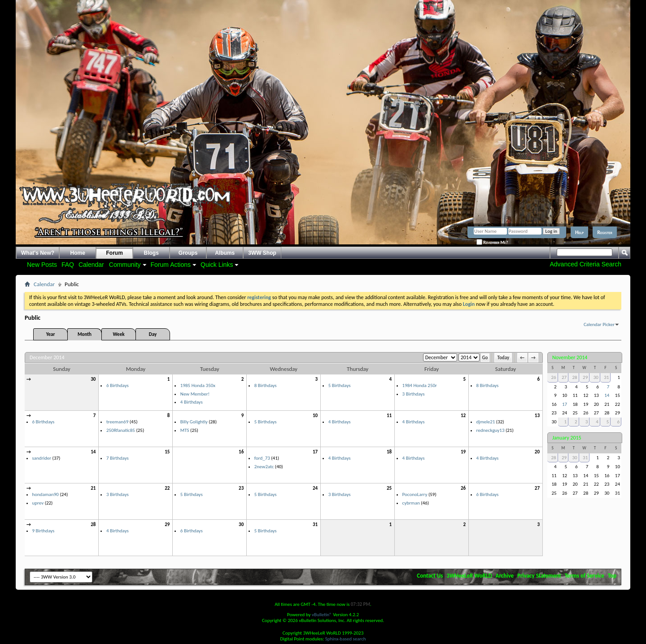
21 (93, 488)
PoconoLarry (415, 494)
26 (463, 488)
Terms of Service (585, 576)
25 (389, 488)
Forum (115, 253)
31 (315, 524)
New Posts (42, 265)
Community (125, 265)
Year (51, 334)
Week (119, 334)
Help (579, 232)
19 (463, 452)
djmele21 (486, 422)
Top (612, 576)
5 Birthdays (340, 385)
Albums (225, 253)
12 (463, 416)
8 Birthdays (266, 385)
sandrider (42, 458)
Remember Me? (492, 242)
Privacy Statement (539, 576)
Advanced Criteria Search (585, 264)
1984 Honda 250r (420, 385)
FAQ (68, 265)
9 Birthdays (44, 531)
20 (537, 452)
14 (93, 452)
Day (153, 334)
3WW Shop (262, 253)
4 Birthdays (192, 402)
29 (167, 524)
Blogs (151, 253)
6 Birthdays (118, 385)
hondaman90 (46, 494)
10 (315, 416)
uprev (38, 503)
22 (167, 488)
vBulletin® (322, 615)
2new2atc (264, 467)
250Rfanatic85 (121, 430)
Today (503, 358)
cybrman (411, 503)
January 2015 (567, 438)
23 (241, 488)
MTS (185, 430)
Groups (188, 253)
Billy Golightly (194, 422)
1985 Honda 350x (198, 385)
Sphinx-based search (346, 639)
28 (93, 524)
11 (389, 416)
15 (167, 452)
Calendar (91, 265)
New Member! (195, 394)
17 (315, 452)
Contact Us (430, 576)
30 (93, 379)
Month (85, 334)
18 (389, 452)
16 (241, 452)
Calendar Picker (599, 324)
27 (537, 488)
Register (605, 232)
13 (537, 416)
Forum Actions (171, 265)
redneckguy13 (491, 430)
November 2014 (570, 357)
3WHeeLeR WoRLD (469, 576)
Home (78, 253)
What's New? (38, 253)
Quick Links (217, 265)
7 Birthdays (118, 458)
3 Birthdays (414, 394)
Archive (505, 576)
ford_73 (262, 458)
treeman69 (117, 422)
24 (315, 488)
